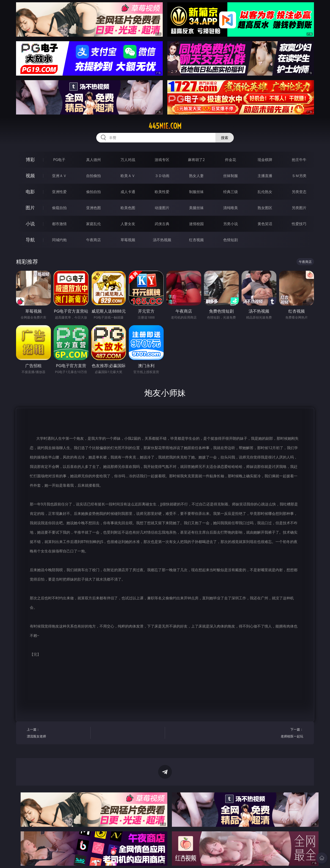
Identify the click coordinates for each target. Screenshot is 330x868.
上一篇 (57, 733)
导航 (30, 240)
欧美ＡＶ (128, 176)
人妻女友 (128, 224)
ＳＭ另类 (299, 176)
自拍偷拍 (93, 176)
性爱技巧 (299, 224)
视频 (30, 176)
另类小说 (231, 224)
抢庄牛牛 (299, 160)
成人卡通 (128, 192)
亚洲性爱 (59, 192)
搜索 (225, 138)
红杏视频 (196, 240)
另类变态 (299, 192)
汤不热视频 (162, 240)
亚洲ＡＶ (59, 176)
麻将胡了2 (196, 160)
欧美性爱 (162, 192)
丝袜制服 (231, 176)
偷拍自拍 (93, 192)
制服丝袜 (196, 192)
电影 (30, 192)
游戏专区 (162, 160)
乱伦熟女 (265, 192)
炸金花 (231, 160)
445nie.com (165, 126)
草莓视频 (128, 240)
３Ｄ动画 (162, 176)
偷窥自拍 (59, 208)
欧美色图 (128, 208)
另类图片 (299, 208)
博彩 (30, 160)
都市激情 (59, 224)
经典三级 (231, 192)
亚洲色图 (93, 208)
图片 (30, 208)
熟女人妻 (196, 176)
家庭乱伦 (93, 224)
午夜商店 (93, 240)
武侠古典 (162, 224)
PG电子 (59, 160)
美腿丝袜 (196, 208)
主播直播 (265, 176)
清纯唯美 (231, 208)
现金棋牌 (265, 160)
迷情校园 (196, 224)
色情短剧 (231, 240)
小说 (30, 224)
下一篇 (273, 733)
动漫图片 (162, 208)
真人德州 (93, 160)
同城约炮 (59, 240)
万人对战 (128, 160)
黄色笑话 (265, 224)
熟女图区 (265, 208)
